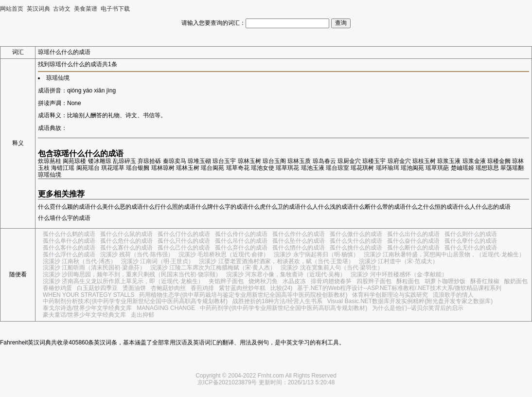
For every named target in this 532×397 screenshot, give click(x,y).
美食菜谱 (86, 9)
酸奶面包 (516, 281)
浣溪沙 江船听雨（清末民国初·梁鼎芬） (94, 268)
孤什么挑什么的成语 (356, 248)
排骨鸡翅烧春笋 (331, 281)
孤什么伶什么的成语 (241, 234)
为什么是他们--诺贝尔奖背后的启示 (418, 308)
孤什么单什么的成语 (69, 241)
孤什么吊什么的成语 (241, 241)
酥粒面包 (408, 281)
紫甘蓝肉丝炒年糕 (242, 288)
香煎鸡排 (202, 288)
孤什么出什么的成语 (413, 234)
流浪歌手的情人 (453, 295)
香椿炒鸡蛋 (57, 288)
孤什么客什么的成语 (69, 248)
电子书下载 (115, 9)
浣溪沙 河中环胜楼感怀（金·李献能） (399, 274)
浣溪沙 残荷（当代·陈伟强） (137, 254)
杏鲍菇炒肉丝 (168, 288)
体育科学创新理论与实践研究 (390, 295)
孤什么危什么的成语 (126, 241)
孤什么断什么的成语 (413, 248)
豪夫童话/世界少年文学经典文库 (84, 315)
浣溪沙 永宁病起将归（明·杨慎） (316, 254)
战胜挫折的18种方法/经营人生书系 (277, 301)
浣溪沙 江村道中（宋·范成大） (399, 261)
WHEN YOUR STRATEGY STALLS (89, 295)
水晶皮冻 (294, 281)
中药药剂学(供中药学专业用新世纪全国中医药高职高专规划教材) (284, 308)
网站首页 (12, 9)
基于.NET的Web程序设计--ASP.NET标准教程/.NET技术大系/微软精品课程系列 (399, 288)
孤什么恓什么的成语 (299, 248)
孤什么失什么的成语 (356, 241)
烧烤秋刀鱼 (263, 281)
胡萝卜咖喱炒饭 (445, 281)
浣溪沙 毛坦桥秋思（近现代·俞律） (224, 254)
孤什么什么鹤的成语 (69, 234)
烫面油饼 (134, 288)
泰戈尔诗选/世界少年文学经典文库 (87, 308)
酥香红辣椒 (485, 281)
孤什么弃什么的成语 (241, 248)
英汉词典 (38, 9)
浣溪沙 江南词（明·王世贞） (158, 261)
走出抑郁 (142, 315)
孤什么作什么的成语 (299, 234)
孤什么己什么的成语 (184, 248)
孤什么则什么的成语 (471, 234)
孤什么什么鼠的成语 (126, 234)
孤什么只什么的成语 (184, 241)
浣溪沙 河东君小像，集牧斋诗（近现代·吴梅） (286, 274)
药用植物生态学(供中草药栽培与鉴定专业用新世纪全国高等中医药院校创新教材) (243, 295)
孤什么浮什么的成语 (69, 254)
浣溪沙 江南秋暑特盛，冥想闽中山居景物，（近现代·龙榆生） (444, 254)
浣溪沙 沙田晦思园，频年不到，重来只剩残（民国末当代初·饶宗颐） (132, 274)
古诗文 (62, 9)
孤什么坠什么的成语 (299, 241)
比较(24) (281, 288)
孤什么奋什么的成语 (413, 241)
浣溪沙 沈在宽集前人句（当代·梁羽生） (332, 268)
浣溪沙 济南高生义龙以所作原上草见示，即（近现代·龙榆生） (123, 281)
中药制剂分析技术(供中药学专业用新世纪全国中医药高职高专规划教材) (135, 301)
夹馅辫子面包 (226, 281)
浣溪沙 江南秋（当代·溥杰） (80, 261)
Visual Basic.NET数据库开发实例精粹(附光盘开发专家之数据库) (410, 301)
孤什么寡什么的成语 (126, 248)
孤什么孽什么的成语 (471, 241)
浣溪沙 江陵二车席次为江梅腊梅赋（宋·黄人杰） (213, 268)
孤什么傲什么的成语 (356, 234)
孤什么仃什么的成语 (184, 234)
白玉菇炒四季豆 (97, 288)
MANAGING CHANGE (166, 308)
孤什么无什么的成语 (471, 248)
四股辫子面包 (374, 281)
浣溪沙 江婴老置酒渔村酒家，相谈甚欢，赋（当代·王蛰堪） (276, 261)
